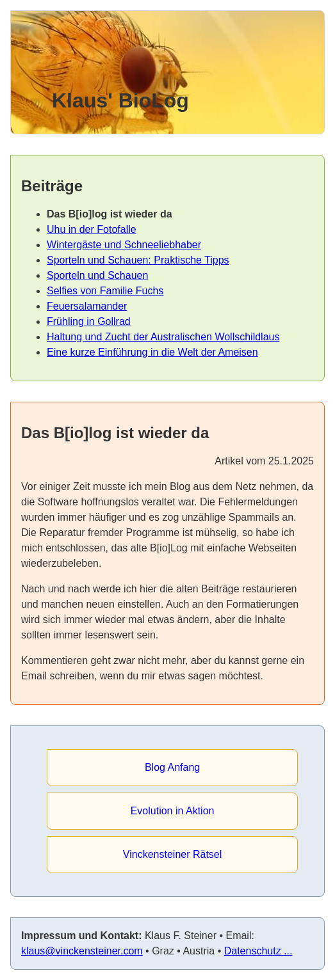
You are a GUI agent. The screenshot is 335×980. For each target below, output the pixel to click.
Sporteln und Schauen (97, 275)
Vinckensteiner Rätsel (172, 854)
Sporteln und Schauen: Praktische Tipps (138, 260)
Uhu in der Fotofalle (92, 229)
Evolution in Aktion (173, 811)
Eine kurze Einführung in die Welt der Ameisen (152, 352)
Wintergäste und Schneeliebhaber (124, 245)
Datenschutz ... (258, 951)
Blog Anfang (172, 767)
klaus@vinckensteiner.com (82, 951)
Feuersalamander (87, 306)
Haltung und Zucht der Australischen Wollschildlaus (163, 337)
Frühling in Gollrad (89, 321)
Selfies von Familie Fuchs (105, 291)
